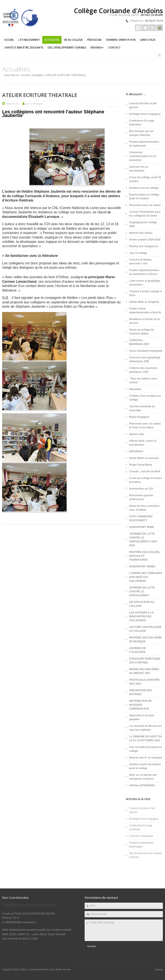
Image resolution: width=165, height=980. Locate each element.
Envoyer (92, 946)
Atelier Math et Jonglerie (144, 302)
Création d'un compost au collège (145, 398)
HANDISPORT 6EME (141, 527)
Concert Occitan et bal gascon (143, 105)
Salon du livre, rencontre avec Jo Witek (144, 508)
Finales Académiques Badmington (141, 845)
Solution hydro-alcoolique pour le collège (145, 766)
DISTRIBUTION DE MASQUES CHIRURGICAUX (140, 705)
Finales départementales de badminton (144, 144)
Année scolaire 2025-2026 (145, 240)
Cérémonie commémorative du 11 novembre (143, 156)
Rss (152, 28)
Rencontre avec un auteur (145, 205)
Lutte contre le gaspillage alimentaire (145, 283)
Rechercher (159, 55)
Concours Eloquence (141, 836)
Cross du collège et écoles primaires (145, 480)
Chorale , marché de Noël (145, 471)
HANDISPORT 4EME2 (142, 566)
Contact (114, 48)
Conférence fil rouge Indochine (142, 123)
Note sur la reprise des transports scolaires (143, 777)
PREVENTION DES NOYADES (141, 692)
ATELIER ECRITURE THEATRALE (51, 95)
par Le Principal (34, 104)
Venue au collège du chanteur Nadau (141, 332)
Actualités (52, 40)
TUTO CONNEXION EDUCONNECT (141, 518)
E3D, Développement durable (67, 48)
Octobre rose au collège (144, 188)
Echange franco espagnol (145, 114)
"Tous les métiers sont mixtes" (143, 381)
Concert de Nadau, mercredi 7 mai (141, 262)
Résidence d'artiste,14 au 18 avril (145, 321)
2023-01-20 (12, 104)
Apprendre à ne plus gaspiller (142, 717)
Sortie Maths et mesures (144, 458)
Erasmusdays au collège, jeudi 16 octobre (144, 197)
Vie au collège (73, 40)
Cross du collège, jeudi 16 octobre (145, 179)
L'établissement (29, 40)
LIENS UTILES (148, 40)
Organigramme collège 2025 (143, 224)
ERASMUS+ (97, 48)
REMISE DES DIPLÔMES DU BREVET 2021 (144, 671)
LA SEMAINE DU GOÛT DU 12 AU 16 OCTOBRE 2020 (146, 738)
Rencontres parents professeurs (141, 497)
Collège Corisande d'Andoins (34, 969)
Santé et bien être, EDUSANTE (24, 48)
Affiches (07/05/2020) (142, 785)
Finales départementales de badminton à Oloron (144, 272)
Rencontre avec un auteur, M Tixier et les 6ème (145, 426)
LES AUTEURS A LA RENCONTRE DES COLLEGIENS (141, 616)
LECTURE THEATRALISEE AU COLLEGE (145, 629)
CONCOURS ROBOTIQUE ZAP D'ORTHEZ (145, 661)
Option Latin (137, 434)
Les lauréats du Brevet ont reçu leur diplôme (145, 728)
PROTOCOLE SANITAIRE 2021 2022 (144, 682)
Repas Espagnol (139, 417)
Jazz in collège (138, 253)
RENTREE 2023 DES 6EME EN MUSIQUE (145, 640)
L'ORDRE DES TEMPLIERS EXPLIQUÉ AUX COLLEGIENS (146, 577)
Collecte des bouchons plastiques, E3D (143, 370)
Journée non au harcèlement (139, 169)
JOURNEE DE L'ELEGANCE (137, 650)
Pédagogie (94, 40)
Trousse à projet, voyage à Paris (145, 293)
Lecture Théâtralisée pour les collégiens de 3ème (145, 214)
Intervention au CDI (141, 489)
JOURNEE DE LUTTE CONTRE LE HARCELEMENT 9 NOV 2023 (143, 540)
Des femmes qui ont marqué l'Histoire (141, 133)
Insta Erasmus (138, 28)
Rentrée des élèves (141, 233)
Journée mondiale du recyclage (142, 408)
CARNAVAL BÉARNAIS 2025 (139, 342)
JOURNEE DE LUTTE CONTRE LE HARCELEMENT (142, 591)
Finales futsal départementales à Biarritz (145, 311)
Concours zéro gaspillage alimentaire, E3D (145, 359)
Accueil (9, 40)
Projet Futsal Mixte (141, 465)
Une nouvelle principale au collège (145, 749)
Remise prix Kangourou (144, 246)
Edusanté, (135, 389)
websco (159, 969)
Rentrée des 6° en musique (146, 758)
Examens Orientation (121, 40)
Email (145, 28)
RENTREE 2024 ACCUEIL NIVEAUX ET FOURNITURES (144, 556)
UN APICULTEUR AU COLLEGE (142, 604)
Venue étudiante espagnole (146, 351)
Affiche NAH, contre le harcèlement (143, 443)
